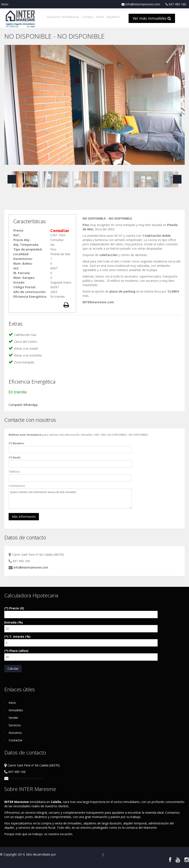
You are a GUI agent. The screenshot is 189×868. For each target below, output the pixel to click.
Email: (17, 458)
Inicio (5, 4)
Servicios (15, 725)
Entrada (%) (14, 622)
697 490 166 (176, 4)
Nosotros (15, 733)
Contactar (15, 740)
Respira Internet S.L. (71, 854)
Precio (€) (17, 608)
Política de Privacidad (119, 854)
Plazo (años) (19, 651)
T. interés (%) (20, 637)
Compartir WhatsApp (23, 405)
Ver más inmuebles (152, 18)
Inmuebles (16, 710)
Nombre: (19, 443)
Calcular (13, 668)
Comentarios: (17, 486)
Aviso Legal (93, 854)
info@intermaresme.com (141, 4)
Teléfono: (14, 472)
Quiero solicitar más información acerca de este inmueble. (70, 499)
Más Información (24, 517)
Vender (13, 718)
